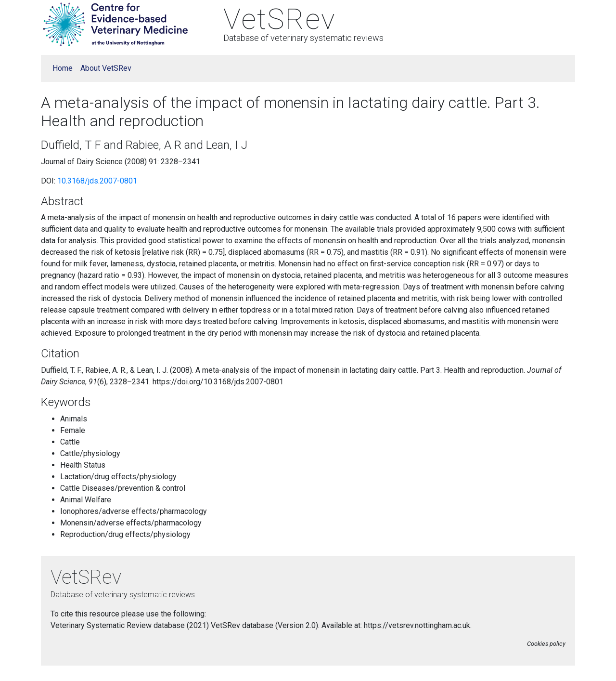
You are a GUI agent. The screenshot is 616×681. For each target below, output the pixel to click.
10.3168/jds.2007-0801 (97, 181)
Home (63, 68)
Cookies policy (546, 644)
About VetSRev (106, 68)
